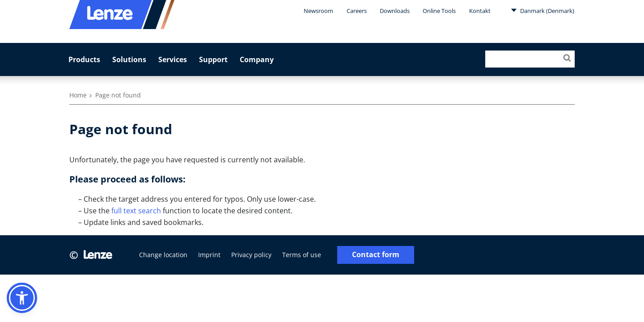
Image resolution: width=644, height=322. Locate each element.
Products (84, 59)
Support (213, 59)
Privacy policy (251, 255)
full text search (136, 211)
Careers (357, 11)
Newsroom (318, 11)
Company (257, 59)
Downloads (395, 11)
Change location (163, 255)
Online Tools (439, 11)
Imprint (209, 255)
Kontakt (480, 11)
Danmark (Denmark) (542, 10)
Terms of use (302, 255)
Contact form (376, 255)
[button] (22, 298)
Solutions (129, 59)
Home (78, 95)
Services (173, 59)
